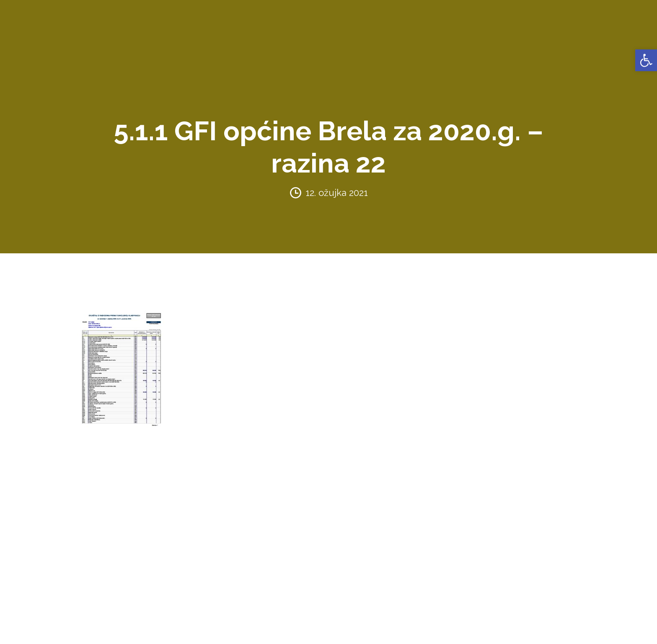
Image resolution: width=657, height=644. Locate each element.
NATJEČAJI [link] (448, 12)
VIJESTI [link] (615, 12)
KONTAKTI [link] (578, 12)
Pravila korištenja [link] (164, 632)
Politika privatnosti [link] (105, 632)
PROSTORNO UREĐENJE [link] (513, 12)
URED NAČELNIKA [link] (169, 12)
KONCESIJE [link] (322, 12)
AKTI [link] (288, 12)
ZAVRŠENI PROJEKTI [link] (240, 12)
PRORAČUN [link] (405, 12)
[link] (646, 60)
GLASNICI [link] (363, 12)
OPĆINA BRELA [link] (108, 12)
